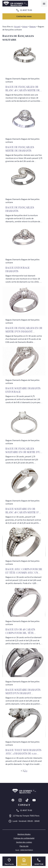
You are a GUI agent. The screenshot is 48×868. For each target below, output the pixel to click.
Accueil (17, 27)
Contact (24, 864)
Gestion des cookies (24, 842)
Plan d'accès (9, 864)
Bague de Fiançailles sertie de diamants (20, 149)
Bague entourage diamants (18, 269)
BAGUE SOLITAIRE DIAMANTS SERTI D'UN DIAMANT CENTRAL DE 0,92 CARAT (23, 693)
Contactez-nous (24, 16)
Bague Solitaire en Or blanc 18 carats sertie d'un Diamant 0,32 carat (24, 512)
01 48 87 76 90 (26, 10)
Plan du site (24, 846)
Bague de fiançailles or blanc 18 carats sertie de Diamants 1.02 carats (23, 90)
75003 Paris (26, 816)
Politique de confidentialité (24, 838)
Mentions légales (24, 834)
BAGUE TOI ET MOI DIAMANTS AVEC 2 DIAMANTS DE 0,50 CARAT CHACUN (23, 753)
